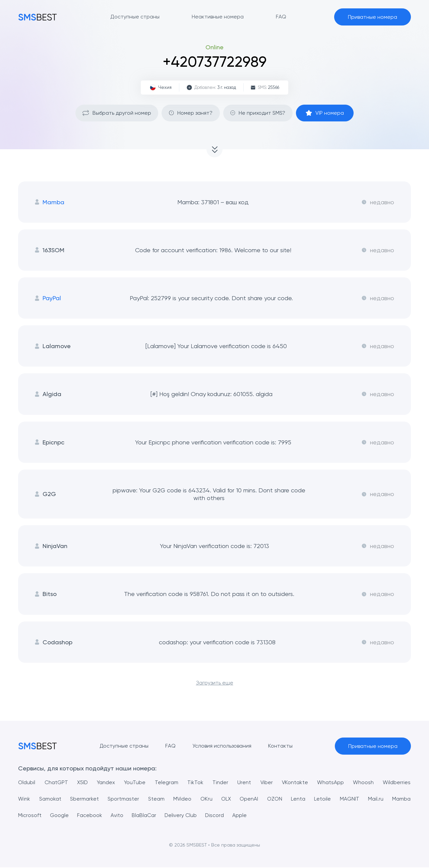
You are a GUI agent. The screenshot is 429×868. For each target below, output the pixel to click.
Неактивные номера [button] (218, 17)
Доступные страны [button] (135, 17)
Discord (215, 816)
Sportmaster (123, 799)
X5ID (82, 783)
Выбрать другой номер (115, 113)
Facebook (90, 816)
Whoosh (364, 783)
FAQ (170, 746)
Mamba (50, 202)
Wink (24, 799)
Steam (156, 799)
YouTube (135, 783)
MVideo (182, 799)
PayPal (48, 298)
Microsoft (30, 816)
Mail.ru (376, 799)
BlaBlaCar (144, 816)
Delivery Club (181, 816)
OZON (275, 799)
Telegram (166, 783)
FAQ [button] (281, 17)
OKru (206, 799)
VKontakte (295, 783)
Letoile (323, 799)
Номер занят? (190, 113)
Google (59, 816)
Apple (240, 816)
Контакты (280, 746)
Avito (117, 816)
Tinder (220, 783)
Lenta (298, 799)
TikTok (195, 783)
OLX (226, 799)
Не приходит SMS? (258, 113)
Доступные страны (124, 746)
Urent (244, 783)
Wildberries (397, 783)
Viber (266, 783)
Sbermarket (84, 799)
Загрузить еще (215, 683)
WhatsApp (331, 783)
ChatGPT (56, 783)
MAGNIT (350, 799)
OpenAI (249, 799)
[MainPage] (38, 17)
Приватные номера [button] (373, 17)
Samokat (50, 799)
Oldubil (27, 783)
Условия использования (222, 746)
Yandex (106, 783)
